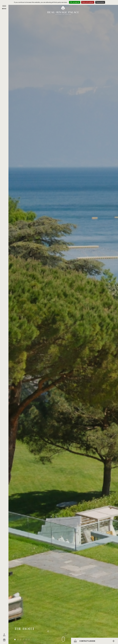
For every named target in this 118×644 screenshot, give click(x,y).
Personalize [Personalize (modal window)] (100, 2)
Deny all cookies (88, 2)
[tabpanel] (63, 322)
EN (4, 636)
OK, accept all (75, 2)
